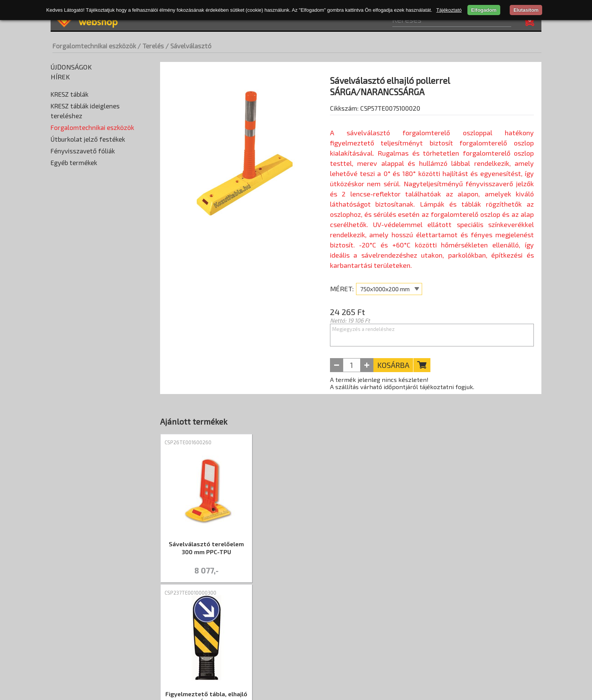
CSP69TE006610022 (381, 444)
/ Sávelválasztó (188, 46)
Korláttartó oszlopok (80, 183)
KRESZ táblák (69, 94)
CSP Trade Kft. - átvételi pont (493, 618)
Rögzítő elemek (72, 240)
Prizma (62, 229)
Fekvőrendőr (69, 149)
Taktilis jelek (68, 274)
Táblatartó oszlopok (79, 263)
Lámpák (62, 195)
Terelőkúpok (70, 387)
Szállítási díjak (109, 621)
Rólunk (64, 621)
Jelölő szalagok (74, 308)
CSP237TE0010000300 (287, 444)
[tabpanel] (206, 511)
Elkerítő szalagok (76, 297)
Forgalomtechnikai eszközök (94, 46)
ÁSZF (200, 621)
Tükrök (61, 399)
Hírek (60, 77)
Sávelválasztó (73, 365)
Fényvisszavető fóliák (83, 423)
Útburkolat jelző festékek (88, 411)
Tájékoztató (449, 10)
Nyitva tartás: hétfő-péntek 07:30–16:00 (479, 641)
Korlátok (64, 172)
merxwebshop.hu (291, 687)
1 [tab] (351, 592)
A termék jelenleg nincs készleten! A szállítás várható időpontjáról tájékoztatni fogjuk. (402, 385)
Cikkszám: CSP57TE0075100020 (375, 127)
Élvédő (61, 138)
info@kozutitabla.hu (511, 664)
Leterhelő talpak (73, 206)
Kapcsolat (233, 621)
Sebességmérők (73, 251)
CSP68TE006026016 (477, 444)
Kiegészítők (67, 161)
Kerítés (64, 331)
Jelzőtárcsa (69, 319)
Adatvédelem (164, 621)
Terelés (62, 285)
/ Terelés (151, 46)
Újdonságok (71, 67)
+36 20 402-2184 (516, 652)
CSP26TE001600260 (188, 444)
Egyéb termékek (74, 434)
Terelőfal (66, 376)
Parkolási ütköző (74, 217)
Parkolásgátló (73, 353)
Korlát (62, 342)
